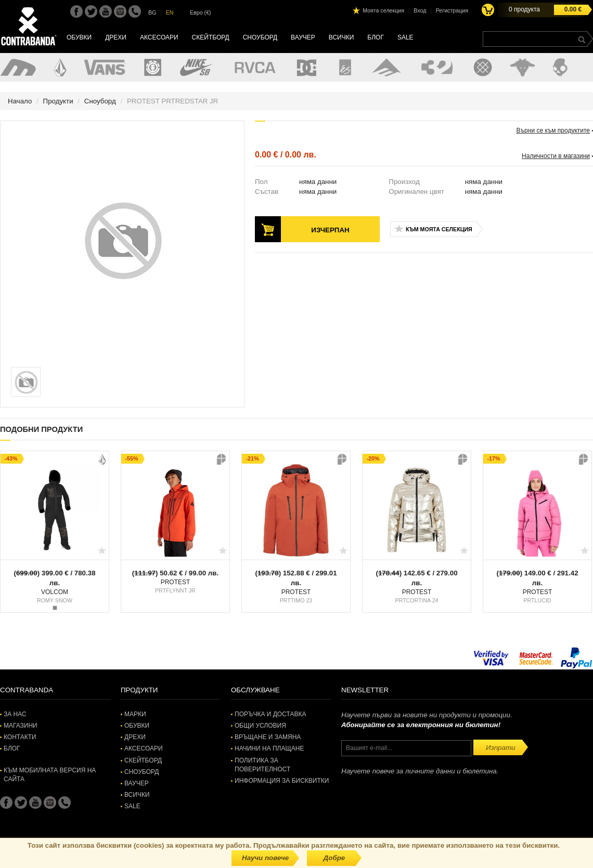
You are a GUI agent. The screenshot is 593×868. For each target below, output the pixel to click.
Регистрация (452, 10)
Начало (20, 101)
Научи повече (265, 858)
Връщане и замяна (268, 737)
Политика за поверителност (262, 765)
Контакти (20, 737)
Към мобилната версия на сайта (50, 775)
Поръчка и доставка (270, 714)
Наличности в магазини (556, 156)
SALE (405, 37)
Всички (341, 37)
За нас (15, 714)
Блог (376, 37)
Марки (135, 714)
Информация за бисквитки (282, 781)
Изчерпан (330, 230)
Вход (420, 10)
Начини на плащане (269, 748)
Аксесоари (159, 37)
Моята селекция (383, 10)
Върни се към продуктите (553, 130)
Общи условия (260, 726)
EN (170, 12)
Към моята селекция (439, 229)
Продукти (58, 101)
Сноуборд (260, 37)
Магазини (21, 726)
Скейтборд (211, 37)
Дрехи (116, 37)
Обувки (79, 37)
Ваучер (303, 37)
